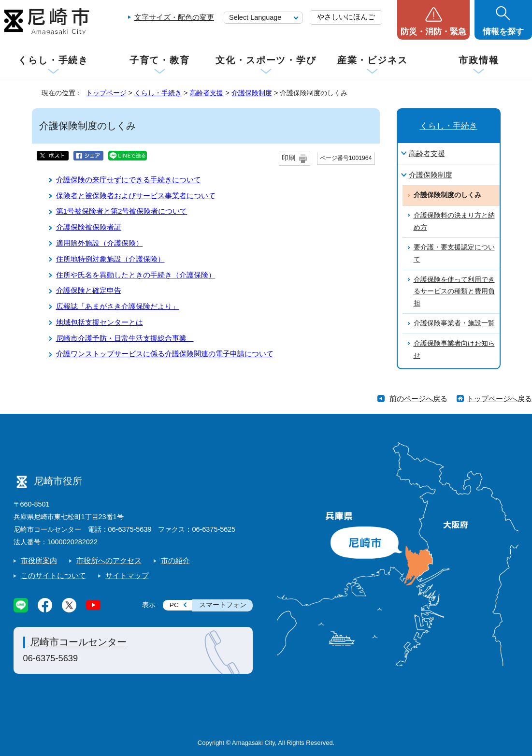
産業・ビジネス (373, 60)
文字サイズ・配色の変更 (174, 17)
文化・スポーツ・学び (266, 60)
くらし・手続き (53, 60)
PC (174, 605)
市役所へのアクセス (109, 560)
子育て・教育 (160, 60)
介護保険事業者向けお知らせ (454, 349)
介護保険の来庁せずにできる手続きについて (129, 180)
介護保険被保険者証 (89, 227)
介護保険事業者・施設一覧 (454, 323)
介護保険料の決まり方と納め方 (454, 221)
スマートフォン (223, 605)
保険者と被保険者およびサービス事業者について (136, 196)
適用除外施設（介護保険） (100, 243)
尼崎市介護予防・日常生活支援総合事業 (125, 338)
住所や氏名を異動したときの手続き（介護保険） (136, 275)
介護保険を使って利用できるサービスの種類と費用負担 (454, 291)
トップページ (106, 93)
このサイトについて (53, 575)
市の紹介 (175, 560)
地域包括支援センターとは (100, 322)
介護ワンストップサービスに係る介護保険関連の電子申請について (165, 354)
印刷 (288, 158)
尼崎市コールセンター (78, 642)
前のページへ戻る (418, 399)
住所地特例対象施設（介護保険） (110, 259)
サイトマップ (127, 575)
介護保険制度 (252, 93)
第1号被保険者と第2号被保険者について (122, 211)
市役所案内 (39, 560)
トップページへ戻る (499, 399)
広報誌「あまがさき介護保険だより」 (118, 306)
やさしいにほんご (346, 17)
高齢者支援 (206, 93)
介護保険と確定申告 (89, 290)
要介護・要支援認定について (454, 253)
